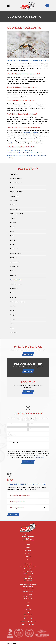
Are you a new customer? (13, 438)
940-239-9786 (28, 537)
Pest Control (28, 551)
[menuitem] (28, 174)
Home (28, 548)
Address (9, 434)
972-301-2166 (28, 540)
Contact (28, 560)
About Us (28, 557)
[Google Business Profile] (25, 618)
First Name (10, 424)
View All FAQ (13, 515)
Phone (9, 429)
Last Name (31, 424)
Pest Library (28, 554)
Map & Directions (28, 579)
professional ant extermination (31, 133)
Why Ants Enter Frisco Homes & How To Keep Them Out (26, 153)
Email (30, 429)
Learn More (28, 354)
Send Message (28, 462)
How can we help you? (13, 443)
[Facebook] (28, 618)
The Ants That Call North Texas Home (21, 150)
